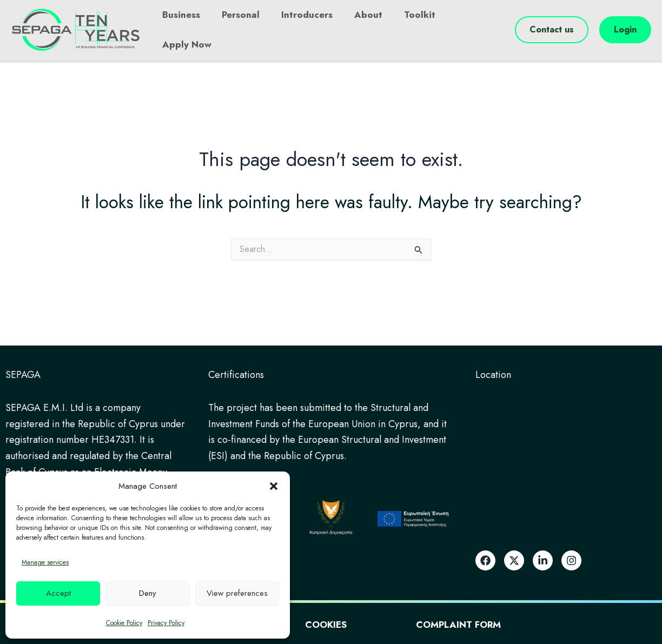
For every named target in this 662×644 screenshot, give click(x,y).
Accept (58, 593)
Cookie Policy (124, 623)
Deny (148, 593)
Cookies (325, 623)
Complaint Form (488, 623)
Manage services (45, 562)
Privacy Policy (166, 623)
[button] (274, 486)
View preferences (237, 593)
